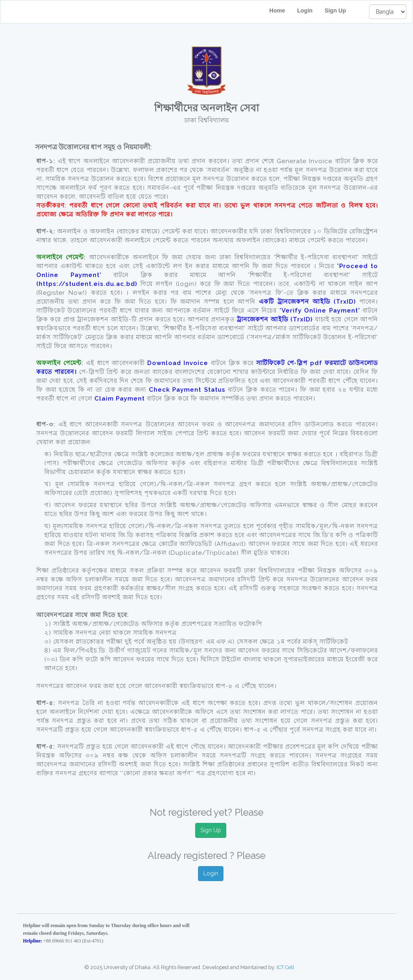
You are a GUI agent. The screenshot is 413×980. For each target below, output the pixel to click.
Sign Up (341, 10)
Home (277, 10)
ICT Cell (286, 967)
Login (305, 10)
